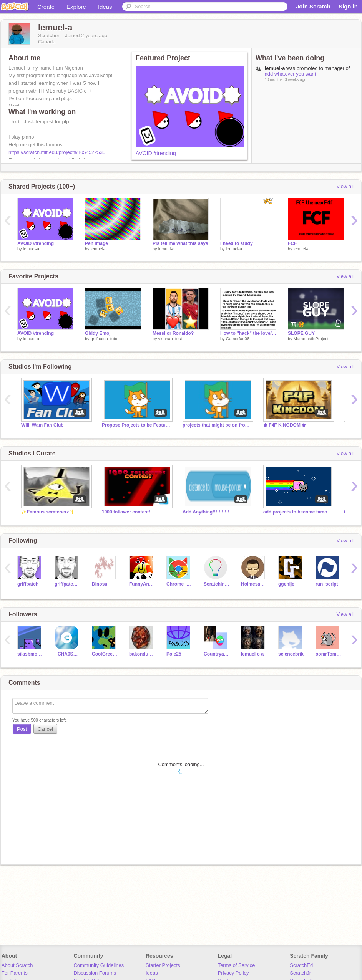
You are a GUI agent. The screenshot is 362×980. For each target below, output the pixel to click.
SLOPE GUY (301, 333)
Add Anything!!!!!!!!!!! (206, 512)
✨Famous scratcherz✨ (48, 512)
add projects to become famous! (298, 512)
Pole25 (174, 654)
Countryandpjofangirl (217, 654)
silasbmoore (30, 654)
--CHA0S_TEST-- (67, 654)
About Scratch (17, 965)
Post (22, 729)
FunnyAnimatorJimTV (142, 584)
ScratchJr (300, 973)
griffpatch (28, 584)
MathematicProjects (312, 339)
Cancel (45, 729)
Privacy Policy (233, 973)
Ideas (105, 7)
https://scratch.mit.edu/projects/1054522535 (57, 152)
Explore (76, 7)
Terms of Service (237, 965)
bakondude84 (142, 654)
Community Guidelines (99, 965)
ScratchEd (301, 965)
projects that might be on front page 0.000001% (217, 425)
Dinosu (100, 584)
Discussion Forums (95, 973)
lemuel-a (31, 249)
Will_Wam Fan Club (42, 425)
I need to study (237, 243)
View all (345, 186)
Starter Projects (163, 965)
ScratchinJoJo (217, 584)
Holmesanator (254, 584)
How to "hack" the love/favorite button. (248, 333)
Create (46, 7)
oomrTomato (328, 654)
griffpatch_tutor (105, 339)
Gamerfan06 (238, 339)
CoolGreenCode (105, 654)
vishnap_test (170, 339)
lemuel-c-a (252, 654)
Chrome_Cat (179, 584)
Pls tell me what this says (180, 243)
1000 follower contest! (126, 512)
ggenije (286, 584)
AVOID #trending (156, 153)
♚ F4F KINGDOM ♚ (285, 425)
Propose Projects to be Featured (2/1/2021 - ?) (136, 425)
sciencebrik (291, 654)
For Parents (15, 973)
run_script (327, 584)
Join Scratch (313, 6)
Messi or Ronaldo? (173, 333)
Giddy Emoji (98, 333)
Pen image (96, 243)
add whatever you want (291, 74)
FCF (292, 243)
